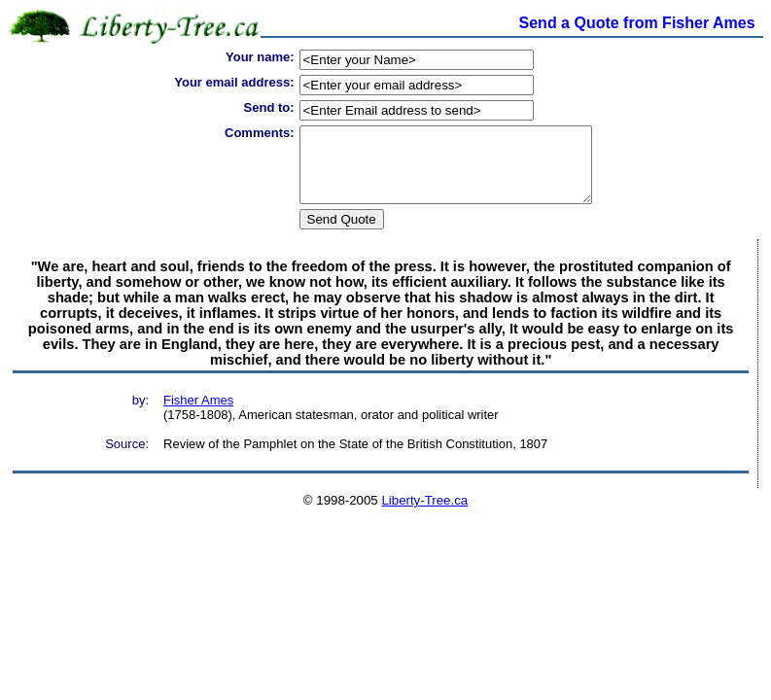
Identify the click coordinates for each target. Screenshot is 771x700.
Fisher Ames (198, 415)
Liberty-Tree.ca (424, 515)
